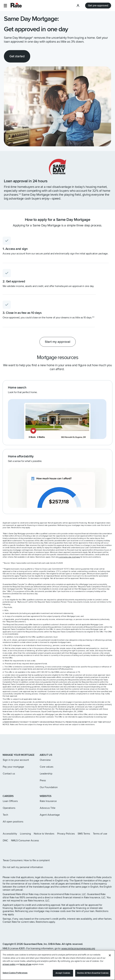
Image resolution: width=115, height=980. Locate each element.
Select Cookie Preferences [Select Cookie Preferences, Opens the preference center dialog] (15, 973)
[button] (5, 6)
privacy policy (9, 964)
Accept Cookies (63, 973)
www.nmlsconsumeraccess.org (78, 948)
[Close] (110, 955)
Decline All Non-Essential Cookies (93, 973)
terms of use (26, 964)
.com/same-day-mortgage (69, 557)
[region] (57, 965)
